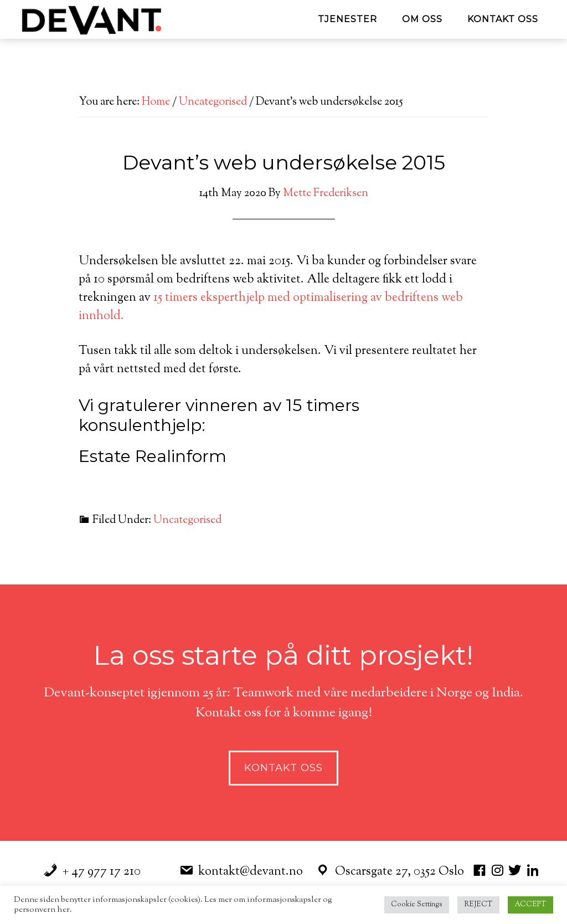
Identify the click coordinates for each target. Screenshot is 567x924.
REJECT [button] (478, 905)
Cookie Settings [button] (417, 905)
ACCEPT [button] (530, 905)
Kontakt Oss (283, 768)
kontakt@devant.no (251, 872)
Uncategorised (187, 520)
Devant (117, 19)
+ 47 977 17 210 (102, 872)
